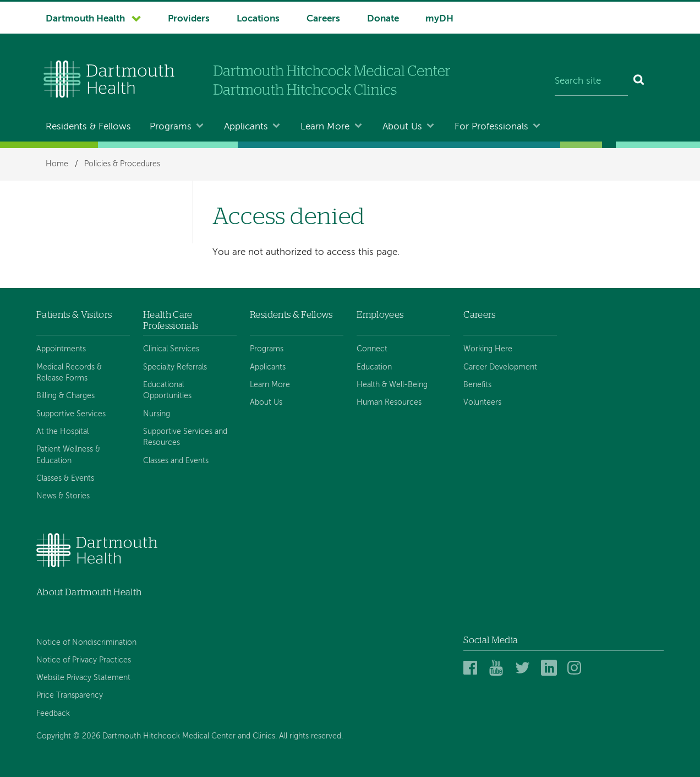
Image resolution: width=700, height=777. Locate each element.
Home (57, 164)
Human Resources (389, 403)
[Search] (639, 81)
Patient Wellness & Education (68, 455)
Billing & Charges (65, 396)
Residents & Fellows (88, 127)
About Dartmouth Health (89, 592)
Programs (171, 127)
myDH (439, 19)
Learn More (325, 127)
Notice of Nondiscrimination (86, 643)
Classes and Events (176, 461)
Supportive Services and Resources (185, 437)
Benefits (477, 385)
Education (374, 367)
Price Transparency (70, 696)
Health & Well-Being (392, 385)
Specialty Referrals (175, 367)
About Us (402, 127)
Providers (189, 19)
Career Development (500, 367)
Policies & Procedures (122, 164)
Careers (323, 19)
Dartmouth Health (85, 19)
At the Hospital (62, 432)
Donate (383, 19)
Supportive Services (71, 414)
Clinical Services (171, 349)
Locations (258, 19)
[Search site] (591, 81)
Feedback (53, 714)
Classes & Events (65, 479)
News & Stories (63, 496)
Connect (372, 349)
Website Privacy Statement (83, 678)
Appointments (61, 349)
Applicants (246, 127)
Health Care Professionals (171, 320)
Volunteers (482, 403)
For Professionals (491, 127)
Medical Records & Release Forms (69, 373)
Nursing (157, 414)
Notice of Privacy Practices (84, 660)
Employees (380, 315)
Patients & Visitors (74, 315)
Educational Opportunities (167, 390)
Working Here (488, 349)
